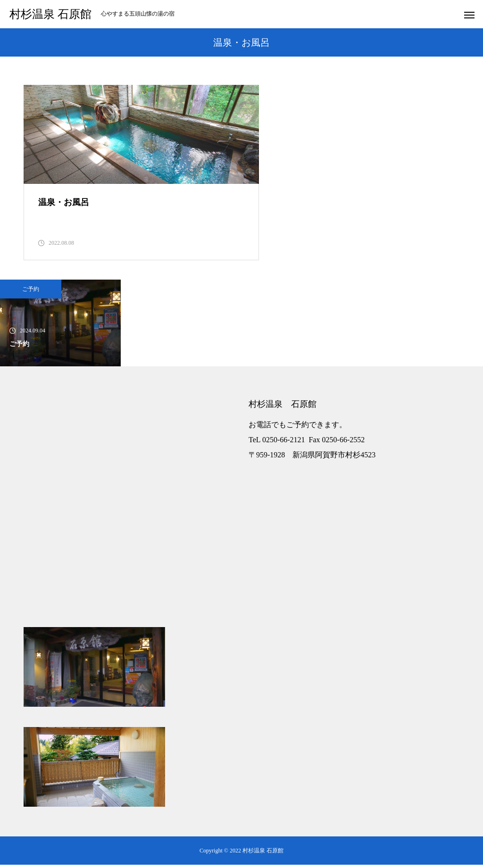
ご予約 (31, 292)
